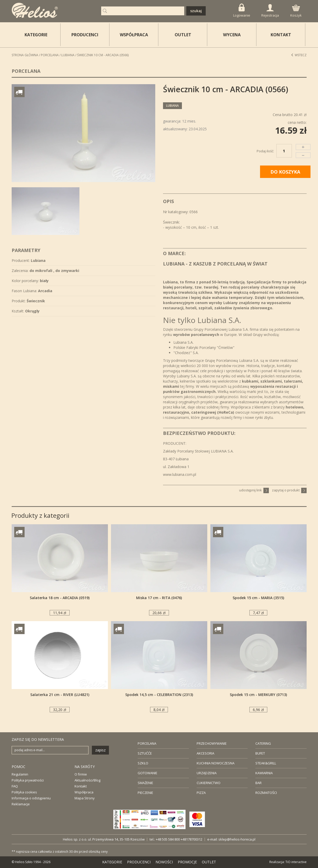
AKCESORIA (205, 753)
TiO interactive (296, 862)
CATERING (263, 743)
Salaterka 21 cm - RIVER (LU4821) (60, 695)
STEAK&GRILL (266, 763)
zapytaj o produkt (289, 490)
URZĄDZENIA (207, 773)
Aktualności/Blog (87, 780)
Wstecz (299, 55)
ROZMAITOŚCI (266, 793)
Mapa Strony (85, 798)
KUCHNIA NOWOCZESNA (216, 763)
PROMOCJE (187, 862)
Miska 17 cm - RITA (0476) (159, 598)
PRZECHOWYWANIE (212, 743)
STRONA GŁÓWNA (25, 55)
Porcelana (50, 55)
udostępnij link (254, 490)
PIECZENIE (145, 793)
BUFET (260, 753)
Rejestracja (270, 11)
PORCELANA (147, 743)
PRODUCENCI (85, 35)
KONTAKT (281, 35)
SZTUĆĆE (145, 753)
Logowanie (242, 10)
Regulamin (20, 774)
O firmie (81, 774)
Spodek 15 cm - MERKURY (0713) (258, 695)
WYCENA (232, 35)
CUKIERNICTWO (209, 783)
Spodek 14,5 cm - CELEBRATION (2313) (159, 695)
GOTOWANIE (147, 773)
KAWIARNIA (264, 773)
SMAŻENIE (145, 783)
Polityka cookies (24, 792)
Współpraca (84, 792)
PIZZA (201, 793)
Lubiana (68, 55)
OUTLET (183, 35)
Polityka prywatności (28, 780)
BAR (258, 783)
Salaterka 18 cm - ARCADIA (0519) (60, 598)
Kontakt (81, 786)
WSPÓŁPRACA (134, 35)
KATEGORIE (112, 862)
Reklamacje (21, 804)
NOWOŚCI (164, 862)
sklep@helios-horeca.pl (237, 839)
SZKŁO (143, 763)
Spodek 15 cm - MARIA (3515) (258, 598)
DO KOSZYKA (285, 172)
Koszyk (296, 11)
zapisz (100, 750)
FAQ (15, 786)
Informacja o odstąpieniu (31, 798)
